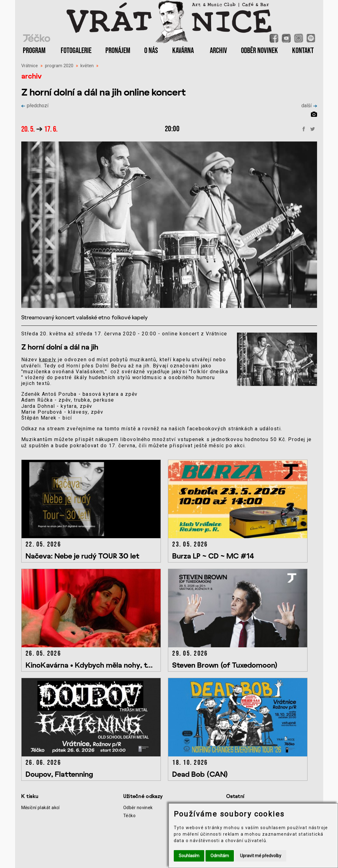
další (309, 106)
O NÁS (151, 51)
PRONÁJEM (118, 51)
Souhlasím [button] (189, 856)
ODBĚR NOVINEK (259, 51)
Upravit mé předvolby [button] (261, 856)
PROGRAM (34, 51)
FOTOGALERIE (76, 51)
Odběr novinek (138, 808)
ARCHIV (218, 51)
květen (87, 66)
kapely (48, 360)
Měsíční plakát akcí (41, 808)
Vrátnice (30, 66)
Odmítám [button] (220, 856)
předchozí (35, 106)
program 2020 (59, 66)
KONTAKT (303, 51)
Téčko (129, 816)
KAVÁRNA (183, 51)
